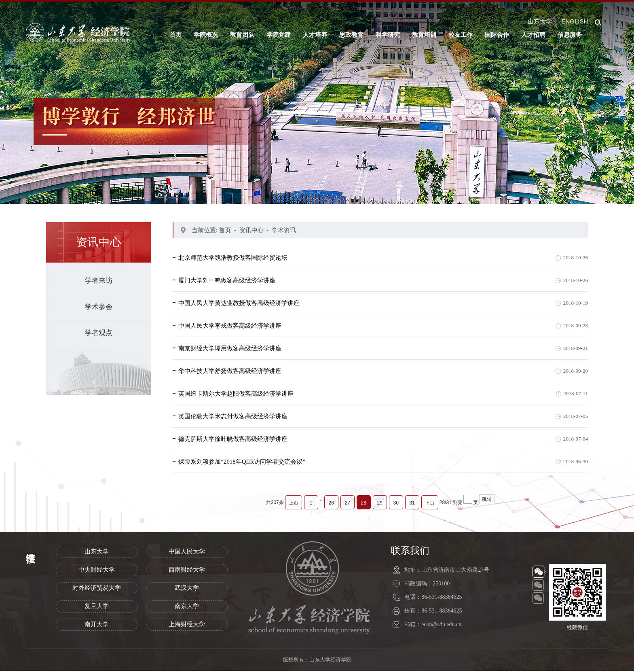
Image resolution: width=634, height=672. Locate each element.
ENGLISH (575, 21)
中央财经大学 (97, 571)
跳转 (487, 500)
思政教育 (351, 35)
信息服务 (570, 35)
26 (331, 504)
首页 (175, 35)
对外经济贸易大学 (97, 589)
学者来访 (99, 281)
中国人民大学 (187, 553)
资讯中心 (251, 230)
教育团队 (242, 35)
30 (396, 504)
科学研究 (388, 35)
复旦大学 (97, 607)
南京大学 (187, 607)
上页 (294, 504)
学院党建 (279, 35)
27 (348, 504)
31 (412, 504)
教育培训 (424, 35)
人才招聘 (533, 35)
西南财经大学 (187, 571)
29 (380, 504)
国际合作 (497, 35)
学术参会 (99, 307)
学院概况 (206, 35)
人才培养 (315, 35)
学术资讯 (284, 230)
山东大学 (540, 21)
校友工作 (461, 35)
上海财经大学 (187, 625)
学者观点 (99, 333)
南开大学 (97, 625)
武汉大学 (187, 589)
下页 (430, 504)
